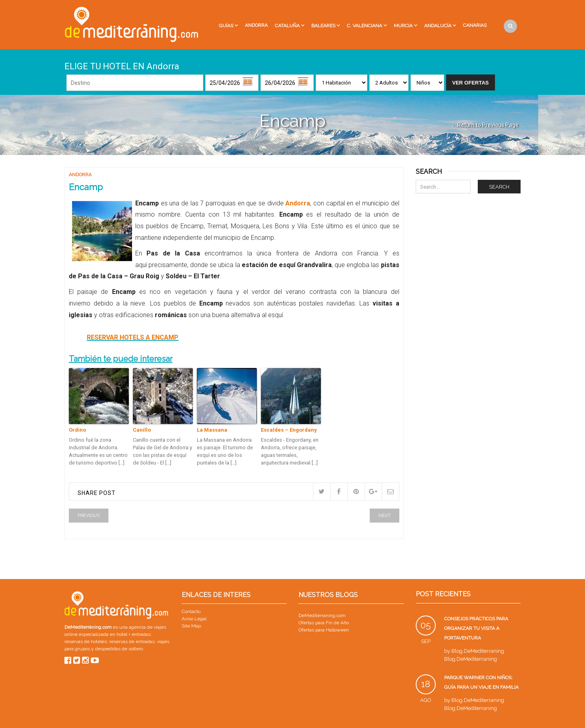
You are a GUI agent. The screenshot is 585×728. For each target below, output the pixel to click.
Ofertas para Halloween (324, 630)
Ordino (77, 430)
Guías (226, 26)
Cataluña (287, 26)
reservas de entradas (132, 642)
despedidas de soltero (119, 649)
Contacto (191, 611)
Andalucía (438, 26)
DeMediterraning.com (322, 615)
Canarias (475, 25)
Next (385, 516)
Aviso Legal (194, 619)
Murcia (403, 26)
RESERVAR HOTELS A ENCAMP (133, 337)
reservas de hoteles (86, 642)
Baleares (323, 26)
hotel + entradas (133, 634)
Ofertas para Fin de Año (324, 623)
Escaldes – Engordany (289, 430)
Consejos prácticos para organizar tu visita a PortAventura (476, 628)
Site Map (191, 626)
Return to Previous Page (488, 125)
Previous (89, 516)
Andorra (256, 25)
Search (499, 187)
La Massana (212, 430)
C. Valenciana (365, 26)
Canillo (142, 430)
